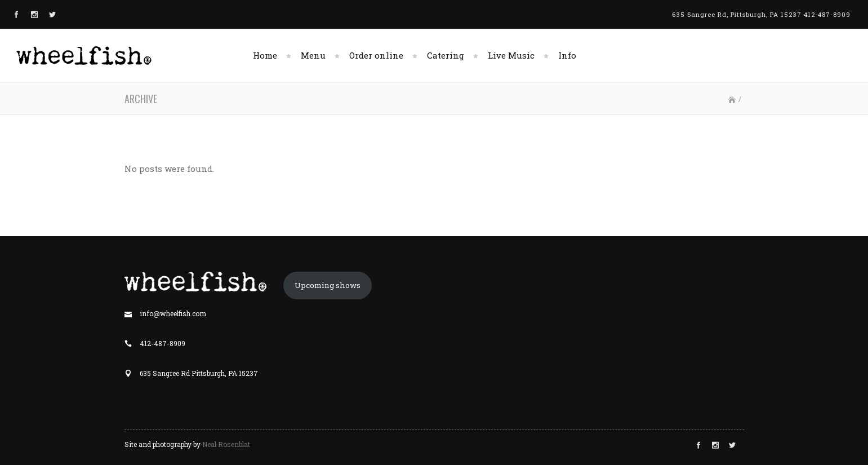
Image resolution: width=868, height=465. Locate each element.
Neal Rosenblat (226, 444)
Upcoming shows (328, 285)
